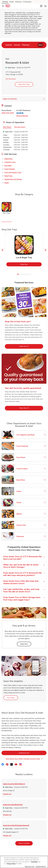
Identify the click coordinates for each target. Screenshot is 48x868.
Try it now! (12, 698)
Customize (34, 862)
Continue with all (41, 866)
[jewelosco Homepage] (8, 6)
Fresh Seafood (25, 446)
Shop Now (31, 264)
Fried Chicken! (10, 169)
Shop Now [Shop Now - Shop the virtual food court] (30, 346)
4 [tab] (24, 274)
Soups (7, 183)
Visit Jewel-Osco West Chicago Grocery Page (24, 759)
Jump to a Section (24, 99)
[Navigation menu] (3, 6)
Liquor (25, 491)
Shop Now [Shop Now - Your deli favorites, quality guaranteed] (30, 408)
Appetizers (8, 159)
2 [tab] (20, 274)
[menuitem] (9, 45)
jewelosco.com (32, 753)
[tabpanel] (24, 251)
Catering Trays (10, 162)
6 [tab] (28, 274)
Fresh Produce (25, 469)
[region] (24, 862)
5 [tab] (26, 274)
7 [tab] (30, 274)
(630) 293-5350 (8, 113)
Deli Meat (8, 165)
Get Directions (11, 79)
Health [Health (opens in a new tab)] (12, 2)
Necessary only (30, 866)
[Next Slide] (45, 250)
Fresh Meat (25, 457)
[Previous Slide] (3, 250)
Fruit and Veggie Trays (13, 172)
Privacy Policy (11, 864)
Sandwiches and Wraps (13, 179)
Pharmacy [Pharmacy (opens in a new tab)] (19, 2)
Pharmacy (25, 536)
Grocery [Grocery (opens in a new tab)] (5, 2)
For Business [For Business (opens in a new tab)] (27, 2)
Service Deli (25, 525)
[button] (41, 6)
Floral (25, 503)
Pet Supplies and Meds (26, 435)
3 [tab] (22, 274)
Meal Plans (8, 176)
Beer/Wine (25, 480)
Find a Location (26, 843)
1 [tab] (18, 274)
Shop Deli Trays (24, 84)
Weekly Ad (7, 794)
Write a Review (22, 116)
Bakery (25, 514)
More (41, 45)
